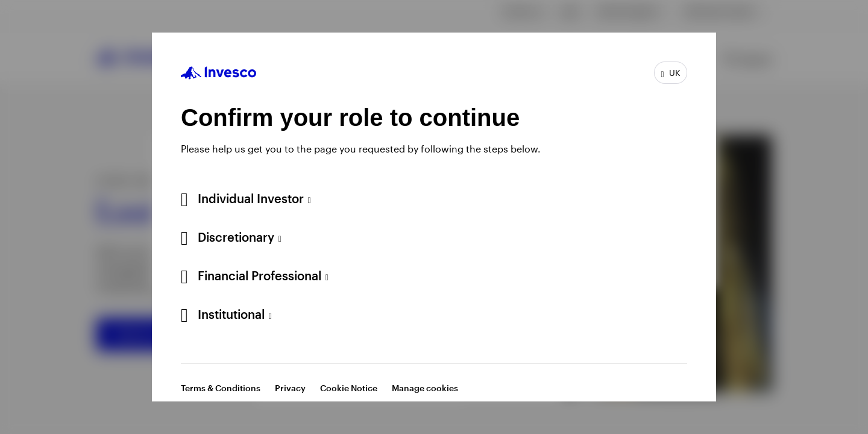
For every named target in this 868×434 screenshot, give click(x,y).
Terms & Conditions (221, 388)
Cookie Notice (349, 388)
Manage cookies (425, 388)
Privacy (290, 388)
